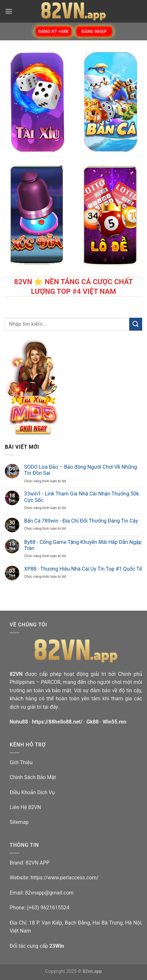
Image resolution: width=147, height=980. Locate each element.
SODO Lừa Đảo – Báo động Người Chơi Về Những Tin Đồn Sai (81, 470)
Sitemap (19, 822)
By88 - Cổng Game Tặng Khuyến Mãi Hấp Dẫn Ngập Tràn (83, 545)
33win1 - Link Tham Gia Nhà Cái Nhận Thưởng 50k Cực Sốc (82, 497)
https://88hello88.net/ (57, 722)
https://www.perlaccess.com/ (65, 878)
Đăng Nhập (94, 31)
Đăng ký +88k (54, 31)
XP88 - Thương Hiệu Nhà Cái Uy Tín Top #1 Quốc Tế (83, 569)
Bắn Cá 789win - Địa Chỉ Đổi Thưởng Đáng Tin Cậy (81, 521)
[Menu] (9, 11)
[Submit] (136, 324)
